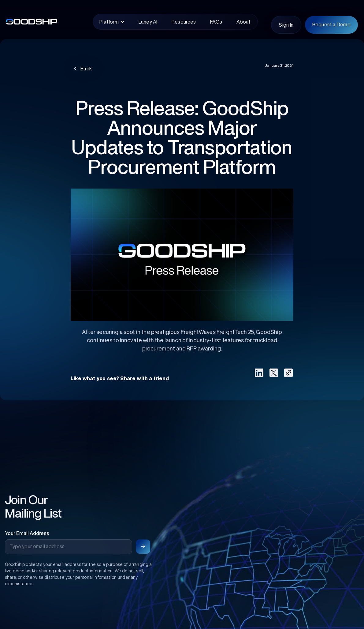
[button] (112, 22)
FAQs (216, 22)
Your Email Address (27, 533)
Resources (184, 22)
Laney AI (148, 22)
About (243, 22)
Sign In (286, 25)
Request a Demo (331, 24)
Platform (109, 22)
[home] (43, 22)
